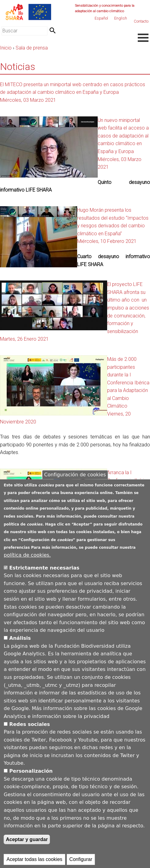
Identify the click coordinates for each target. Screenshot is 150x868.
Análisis (20, 645)
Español (101, 18)
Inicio (6, 48)
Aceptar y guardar (27, 847)
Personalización (31, 778)
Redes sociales (30, 732)
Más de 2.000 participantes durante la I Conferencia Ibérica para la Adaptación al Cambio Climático (128, 383)
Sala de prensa (32, 48)
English (121, 18)
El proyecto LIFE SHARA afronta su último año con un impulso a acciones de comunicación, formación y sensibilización (128, 308)
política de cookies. (27, 562)
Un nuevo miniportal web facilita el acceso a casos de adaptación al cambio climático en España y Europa (123, 136)
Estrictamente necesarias (44, 575)
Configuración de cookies (75, 482)
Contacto (141, 21)
